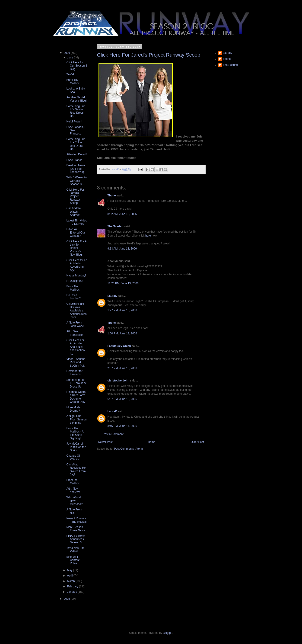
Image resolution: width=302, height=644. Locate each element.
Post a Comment (113, 434)
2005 (67, 599)
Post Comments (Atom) (129, 449)
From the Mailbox (73, 482)
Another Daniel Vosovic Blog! (76, 99)
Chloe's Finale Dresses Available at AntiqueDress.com (76, 311)
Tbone (112, 195)
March (71, 581)
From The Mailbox (73, 81)
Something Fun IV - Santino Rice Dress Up (76, 111)
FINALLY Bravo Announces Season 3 (76, 539)
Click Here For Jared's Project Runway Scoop (149, 55)
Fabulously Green (119, 346)
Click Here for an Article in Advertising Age (77, 265)
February (73, 586)
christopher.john (118, 381)
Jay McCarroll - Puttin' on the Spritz (76, 447)
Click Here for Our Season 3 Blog (77, 66)
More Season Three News (76, 529)
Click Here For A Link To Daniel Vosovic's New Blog (76, 248)
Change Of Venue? (73, 457)
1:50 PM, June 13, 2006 (122, 333)
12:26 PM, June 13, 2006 (123, 283)
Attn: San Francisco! (74, 333)
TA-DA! (71, 74)
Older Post (197, 442)
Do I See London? (73, 297)
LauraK (112, 296)
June (70, 58)
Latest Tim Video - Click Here (77, 222)
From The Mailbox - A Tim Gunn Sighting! (75, 433)
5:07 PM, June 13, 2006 (122, 399)
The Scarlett (116, 226)
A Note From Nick (74, 511)
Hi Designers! (75, 281)
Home (152, 442)
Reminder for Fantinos (74, 373)
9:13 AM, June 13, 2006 (122, 249)
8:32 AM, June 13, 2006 (122, 214)
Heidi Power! (74, 122)
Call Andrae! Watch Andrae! (74, 212)
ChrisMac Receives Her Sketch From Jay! (76, 469)
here (148, 236)
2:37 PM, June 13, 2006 (122, 368)
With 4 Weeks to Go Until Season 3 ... (76, 181)
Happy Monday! (76, 276)
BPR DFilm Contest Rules (73, 560)
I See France (74, 160)
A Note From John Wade (75, 324)
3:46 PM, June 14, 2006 (122, 426)
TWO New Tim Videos (75, 550)
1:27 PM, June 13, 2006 (122, 310)
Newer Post (105, 442)
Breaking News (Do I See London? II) (76, 169)
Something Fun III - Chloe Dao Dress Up (76, 144)
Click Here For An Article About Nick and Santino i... (75, 347)
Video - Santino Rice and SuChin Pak (76, 362)
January (72, 592)
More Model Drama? (74, 409)
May (70, 570)
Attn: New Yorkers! (73, 490)
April (70, 576)
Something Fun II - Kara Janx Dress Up (76, 383)
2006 (67, 53)
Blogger (168, 633)
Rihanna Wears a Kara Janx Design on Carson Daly (76, 397)
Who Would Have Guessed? (74, 501)
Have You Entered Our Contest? (76, 232)
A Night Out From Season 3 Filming (76, 419)
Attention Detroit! (77, 154)
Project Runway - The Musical (76, 520)
